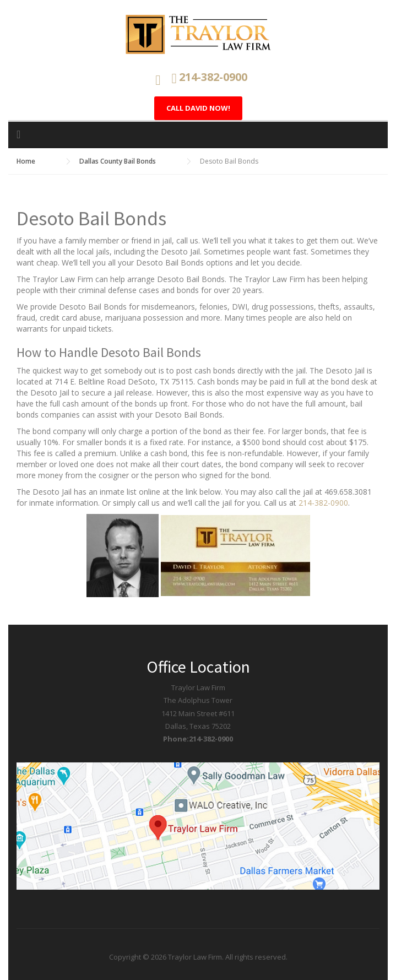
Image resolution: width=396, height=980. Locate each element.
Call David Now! (198, 108)
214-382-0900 (323, 503)
